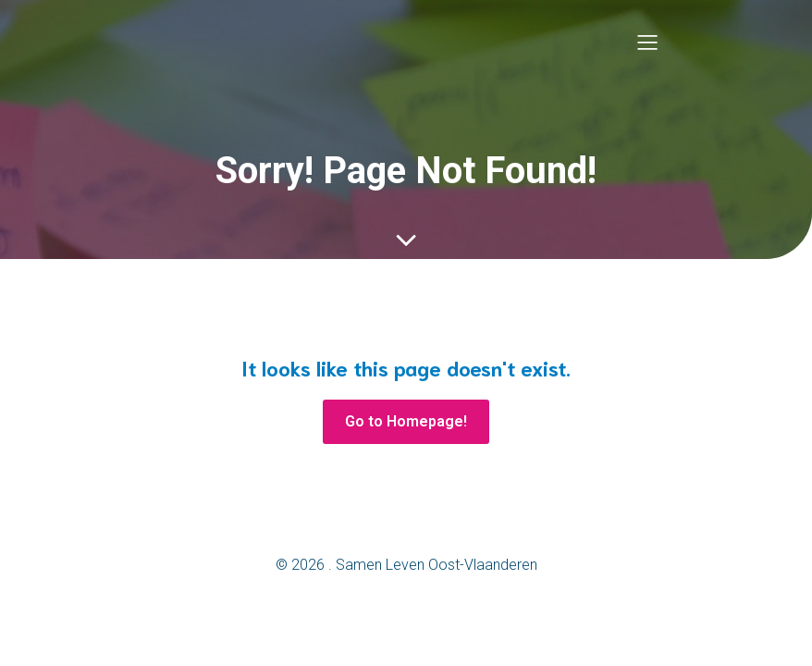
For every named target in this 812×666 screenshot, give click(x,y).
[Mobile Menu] (647, 42)
